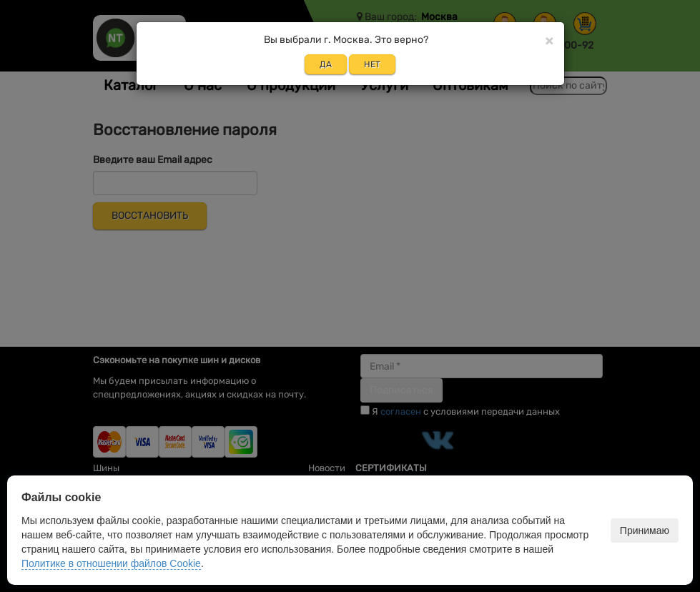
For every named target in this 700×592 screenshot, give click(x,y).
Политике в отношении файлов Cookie (111, 563)
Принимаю (645, 531)
